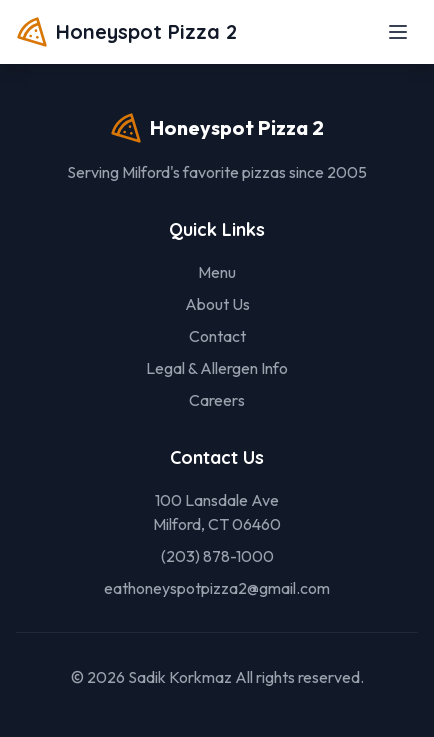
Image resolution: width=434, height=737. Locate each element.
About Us (217, 304)
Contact (217, 336)
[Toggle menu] (398, 32)
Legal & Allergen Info (217, 368)
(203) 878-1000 (217, 556)
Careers (217, 400)
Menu (217, 272)
